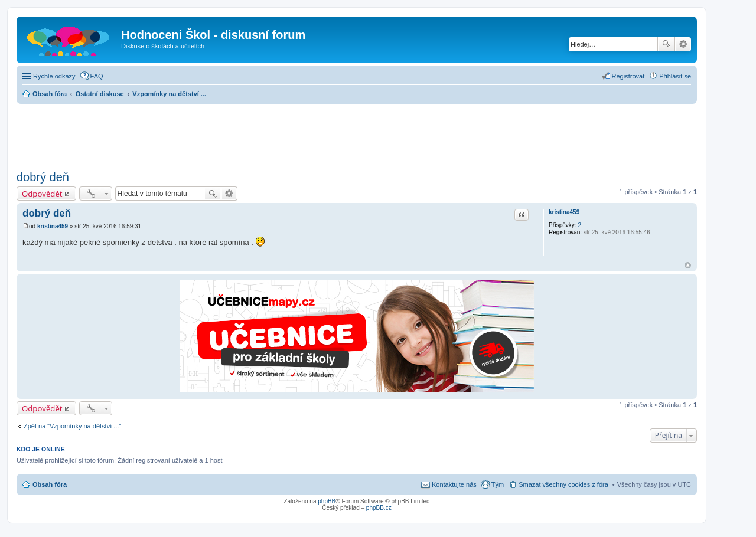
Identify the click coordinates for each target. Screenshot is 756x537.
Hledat (666, 44)
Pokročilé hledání (683, 44)
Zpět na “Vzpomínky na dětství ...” (72, 426)
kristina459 (564, 212)
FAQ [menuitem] (97, 76)
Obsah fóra (50, 484)
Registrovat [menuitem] (628, 76)
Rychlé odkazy (54, 76)
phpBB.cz (379, 508)
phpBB (327, 501)
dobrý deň (43, 177)
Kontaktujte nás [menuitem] (454, 484)
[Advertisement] (357, 133)
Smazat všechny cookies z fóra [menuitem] (563, 484)
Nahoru (688, 265)
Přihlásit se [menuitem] (675, 76)
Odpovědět (42, 194)
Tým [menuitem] (498, 484)
